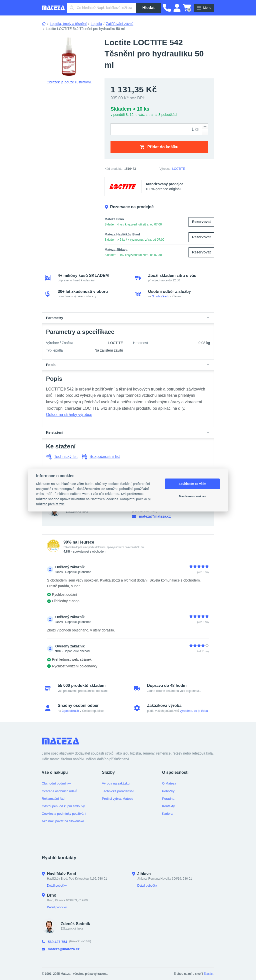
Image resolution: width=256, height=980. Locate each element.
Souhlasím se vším (192, 484)
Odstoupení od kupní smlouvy (63, 806)
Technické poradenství (118, 791)
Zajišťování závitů (120, 24)
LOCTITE (179, 169)
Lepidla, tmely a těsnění (68, 24)
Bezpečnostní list (101, 457)
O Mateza (169, 783)
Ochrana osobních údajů (59, 791)
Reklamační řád (53, 799)
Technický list (62, 457)
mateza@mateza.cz (151, 516)
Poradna (168, 799)
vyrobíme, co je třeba (194, 711)
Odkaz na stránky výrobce (69, 415)
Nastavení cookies (192, 496)
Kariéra (167, 814)
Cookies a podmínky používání (64, 814)
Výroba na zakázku (116, 783)
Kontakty (168, 806)
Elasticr (209, 974)
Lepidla (96, 24)
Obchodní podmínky (56, 783)
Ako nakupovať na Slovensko (63, 821)
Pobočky (168, 791)
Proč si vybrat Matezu (118, 799)
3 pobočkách (161, 296)
